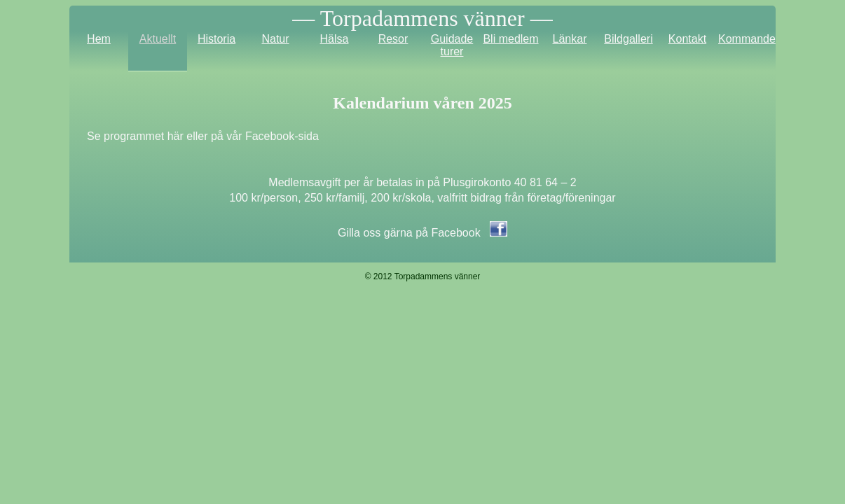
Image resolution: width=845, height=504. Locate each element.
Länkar (570, 39)
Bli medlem (510, 39)
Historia (217, 39)
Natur (275, 39)
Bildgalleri (628, 39)
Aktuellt (158, 39)
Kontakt (687, 39)
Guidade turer (452, 45)
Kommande (747, 39)
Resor (393, 39)
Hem (99, 39)
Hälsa (335, 39)
